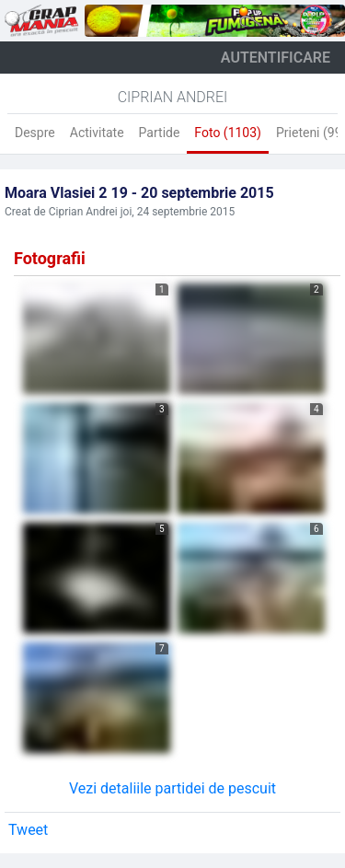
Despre (35, 133)
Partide (160, 133)
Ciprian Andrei (173, 97)
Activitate (97, 133)
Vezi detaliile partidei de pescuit (172, 788)
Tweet (28, 830)
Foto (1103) (228, 133)
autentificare (276, 58)
